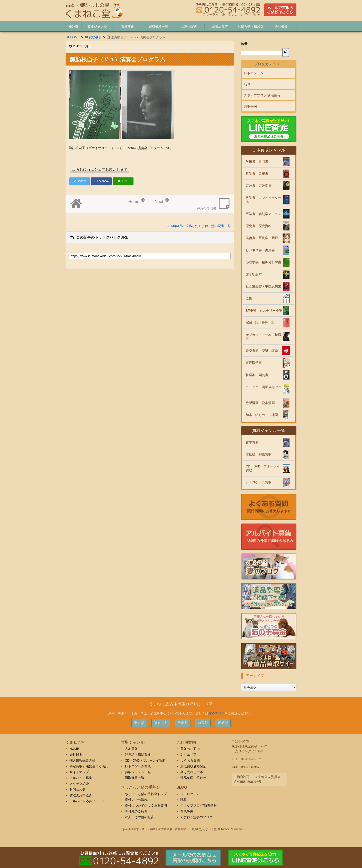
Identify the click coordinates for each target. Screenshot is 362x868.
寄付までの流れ (136, 800)
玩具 (247, 84)
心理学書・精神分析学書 (263, 262)
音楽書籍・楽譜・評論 (262, 351)
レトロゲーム (254, 73)
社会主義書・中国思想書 (263, 286)
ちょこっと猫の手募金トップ (146, 794)
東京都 (139, 723)
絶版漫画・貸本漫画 (260, 403)
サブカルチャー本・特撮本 (263, 337)
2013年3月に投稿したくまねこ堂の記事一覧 (199, 226)
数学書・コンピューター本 (263, 200)
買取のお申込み (81, 795)
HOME (75, 37)
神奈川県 (161, 723)
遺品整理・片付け (193, 778)
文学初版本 (254, 274)
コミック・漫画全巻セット (263, 389)
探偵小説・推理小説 (260, 323)
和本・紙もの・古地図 (262, 415)
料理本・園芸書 (257, 375)
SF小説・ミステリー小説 (264, 311)
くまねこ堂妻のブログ (196, 817)
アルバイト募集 (81, 778)
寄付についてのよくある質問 (146, 805)
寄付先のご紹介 (136, 811)
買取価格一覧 (135, 778)
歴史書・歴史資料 (259, 226)
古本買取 (252, 442)
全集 (249, 298)
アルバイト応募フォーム (87, 801)
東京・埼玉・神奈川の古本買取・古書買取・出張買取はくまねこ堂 (175, 829)
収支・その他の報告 (139, 817)
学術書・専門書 (257, 162)
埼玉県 (203, 723)
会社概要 (76, 754)
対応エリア (217, 713)
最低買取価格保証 (193, 766)
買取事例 (95, 37)
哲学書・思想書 (257, 174)
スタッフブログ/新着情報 (262, 95)
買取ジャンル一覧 (138, 772)
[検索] (286, 52)
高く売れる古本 (192, 772)
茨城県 (223, 723)
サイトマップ (79, 772)
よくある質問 (190, 760)
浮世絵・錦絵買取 (259, 454)
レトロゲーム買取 (259, 482)
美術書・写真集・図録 (262, 238)
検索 (244, 44)
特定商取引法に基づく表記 (89, 766)
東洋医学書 (254, 363)
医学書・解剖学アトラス (263, 214)
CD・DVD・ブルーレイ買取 (263, 468)
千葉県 (183, 723)
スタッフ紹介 (79, 784)
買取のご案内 (190, 749)
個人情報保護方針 (82, 760)
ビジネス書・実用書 (260, 250)
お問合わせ (78, 789)
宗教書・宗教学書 (259, 186)
